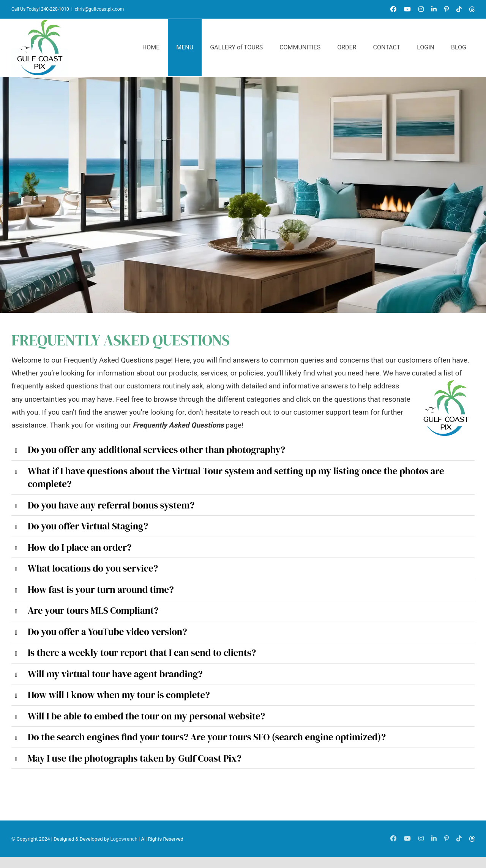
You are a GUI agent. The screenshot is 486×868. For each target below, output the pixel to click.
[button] (243, 450)
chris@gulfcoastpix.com (99, 9)
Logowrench (124, 839)
